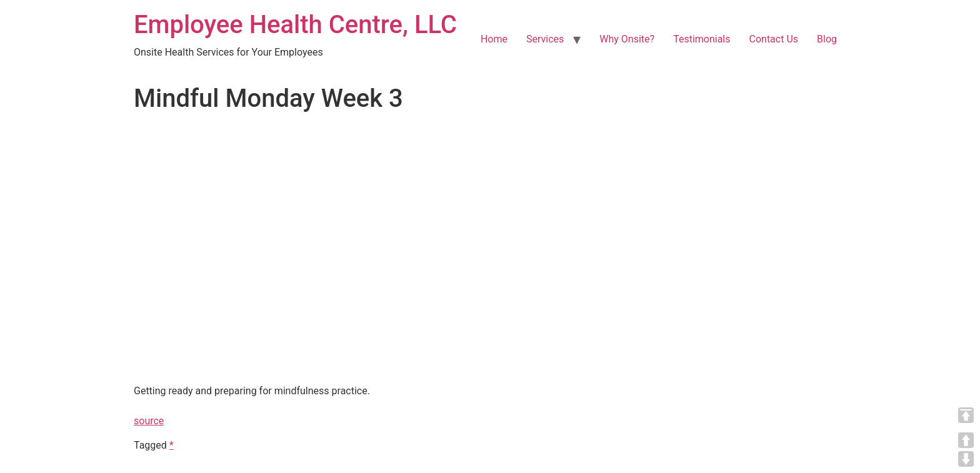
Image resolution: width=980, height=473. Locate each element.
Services (545, 39)
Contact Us (774, 39)
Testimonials (702, 39)
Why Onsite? (627, 39)
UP (966, 440)
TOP (966, 415)
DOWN (966, 459)
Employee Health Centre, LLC (295, 25)
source (149, 421)
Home (494, 39)
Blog (827, 39)
